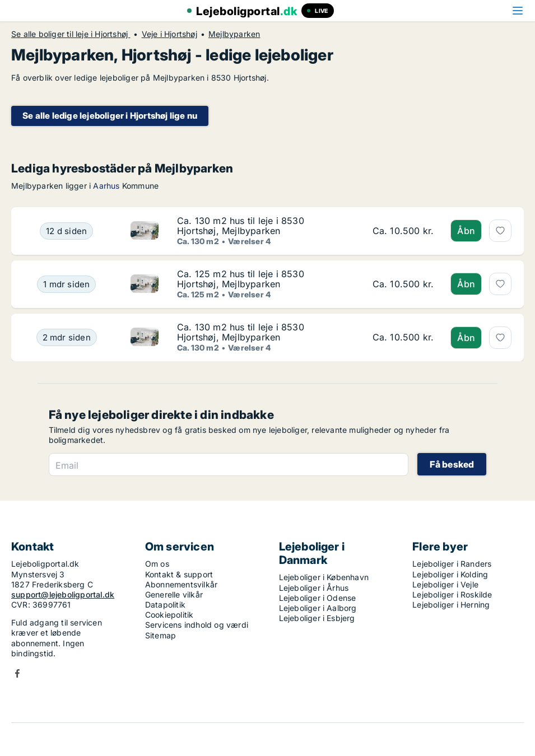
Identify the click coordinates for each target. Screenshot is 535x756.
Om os (157, 564)
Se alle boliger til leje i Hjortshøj (71, 34)
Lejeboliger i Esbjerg (317, 618)
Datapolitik (165, 605)
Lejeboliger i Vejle (445, 584)
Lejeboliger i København (324, 577)
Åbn (466, 231)
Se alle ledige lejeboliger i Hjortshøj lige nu (110, 116)
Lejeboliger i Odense (318, 598)
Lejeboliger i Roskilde (452, 594)
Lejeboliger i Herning (451, 605)
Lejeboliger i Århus (314, 588)
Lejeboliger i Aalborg (318, 608)
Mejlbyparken (234, 34)
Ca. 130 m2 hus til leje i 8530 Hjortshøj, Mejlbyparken (241, 226)
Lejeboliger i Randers (452, 564)
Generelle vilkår (174, 594)
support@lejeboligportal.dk (63, 594)
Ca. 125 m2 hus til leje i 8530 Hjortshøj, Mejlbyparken (241, 279)
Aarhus (106, 186)
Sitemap (160, 635)
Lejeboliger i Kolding (450, 574)
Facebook (17, 673)
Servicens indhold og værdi (197, 625)
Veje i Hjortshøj (169, 34)
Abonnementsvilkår (181, 584)
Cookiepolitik (169, 615)
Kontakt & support (179, 574)
